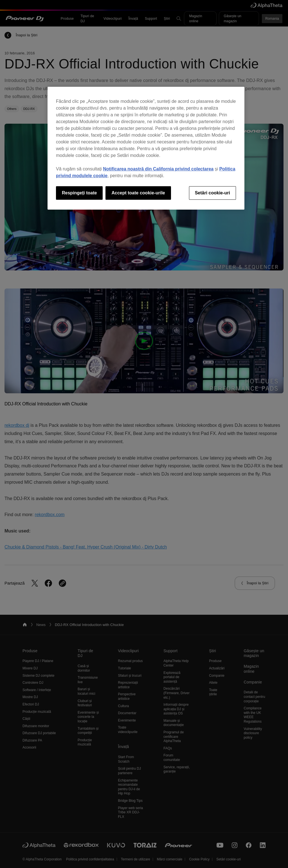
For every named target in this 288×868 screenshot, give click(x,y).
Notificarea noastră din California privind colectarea (158, 169)
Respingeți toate (79, 193)
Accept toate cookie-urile (138, 193)
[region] (146, 148)
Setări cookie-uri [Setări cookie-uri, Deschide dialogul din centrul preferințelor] (212, 193)
